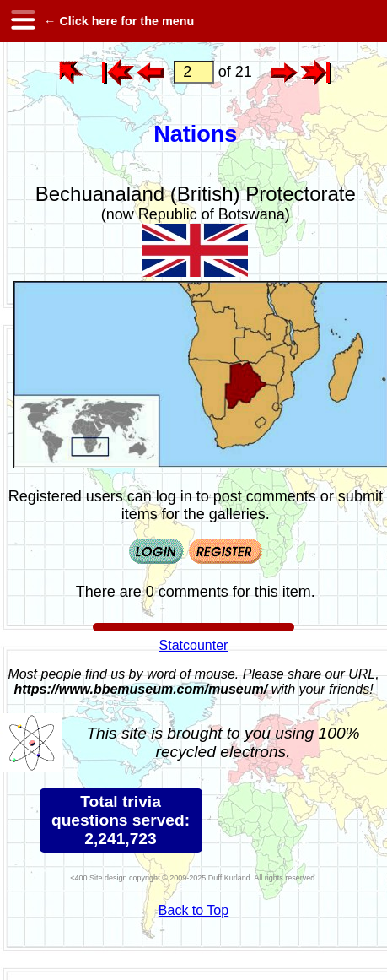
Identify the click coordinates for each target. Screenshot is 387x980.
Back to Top (193, 910)
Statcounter (194, 645)
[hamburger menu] (22, 21)
